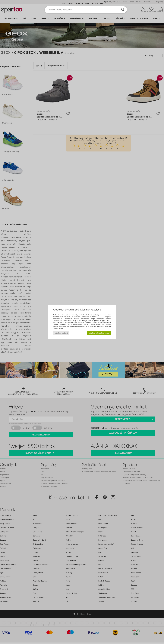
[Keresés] (123, 10)
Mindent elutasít (61, 333)
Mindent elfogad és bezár (99, 333)
